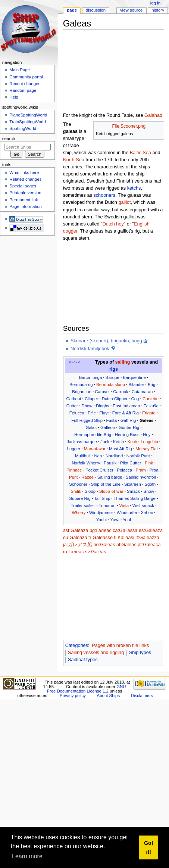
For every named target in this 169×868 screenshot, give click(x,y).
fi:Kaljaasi (124, 538)
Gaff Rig (128, 420)
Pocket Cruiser (99, 470)
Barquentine (134, 377)
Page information (26, 206)
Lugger (74, 449)
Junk (105, 442)
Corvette (151, 399)
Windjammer (101, 513)
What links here (24, 172)
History (158, 10)
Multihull (83, 456)
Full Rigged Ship (87, 420)
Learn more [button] (27, 856)
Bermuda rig (81, 385)
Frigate (149, 413)
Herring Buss (127, 435)
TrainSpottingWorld (27, 122)
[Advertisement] (101, 72)
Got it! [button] (149, 847)
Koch (132, 442)
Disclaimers (142, 696)
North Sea (74, 160)
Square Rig (80, 498)
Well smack (143, 505)
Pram (141, 470)
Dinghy (103, 406)
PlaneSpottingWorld (28, 115)
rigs (114, 369)
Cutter (72, 406)
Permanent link (24, 200)
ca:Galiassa (125, 531)
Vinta (124, 505)
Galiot (91, 427)
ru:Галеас (73, 552)
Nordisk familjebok (90, 349)
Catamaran (142, 392)
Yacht (101, 520)
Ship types (140, 653)
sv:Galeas (96, 552)
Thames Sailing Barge (135, 498)
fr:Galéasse (101, 538)
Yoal (127, 520)
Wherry (79, 513)
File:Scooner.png (129, 126)
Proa (154, 470)
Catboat (73, 399)
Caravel (102, 392)
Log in (155, 3)
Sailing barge (110, 477)
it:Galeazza (147, 538)
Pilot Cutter (131, 463)
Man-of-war (95, 449)
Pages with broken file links (120, 645)
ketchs (134, 188)
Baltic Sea (140, 153)
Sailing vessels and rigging (96, 653)
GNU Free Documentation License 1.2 (87, 689)
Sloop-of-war (111, 491)
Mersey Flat (147, 449)
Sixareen (133, 484)
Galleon (108, 427)
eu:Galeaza (75, 538)
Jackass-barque (82, 442)
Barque (112, 377)
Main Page (20, 70)
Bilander (136, 385)
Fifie (92, 413)
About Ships (109, 696)
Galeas (146, 420)
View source (131, 10)
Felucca (77, 413)
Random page (23, 90)
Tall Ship (102, 498)
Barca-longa (91, 377)
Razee (87, 477)
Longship (149, 442)
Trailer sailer (82, 505)
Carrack (121, 392)
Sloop (90, 491)
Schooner (78, 484)
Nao (98, 456)
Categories (77, 645)
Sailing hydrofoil (141, 477)
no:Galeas (104, 545)
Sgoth (150, 484)
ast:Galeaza (76, 531)
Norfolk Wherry (86, 463)
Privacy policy (73, 696)
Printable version (25, 193)
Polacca (124, 470)
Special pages (23, 186)
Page (72, 10)
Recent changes (25, 84)
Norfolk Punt (138, 456)
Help (14, 97)
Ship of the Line (106, 484)
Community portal (26, 77)
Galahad (153, 115)
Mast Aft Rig (121, 449)
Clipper (91, 399)
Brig (151, 385)
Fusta (112, 420)
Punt (73, 477)
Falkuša (151, 406)
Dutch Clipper (115, 399)
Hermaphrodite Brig (93, 435)
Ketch (118, 442)
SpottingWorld (23, 128)
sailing (123, 362)
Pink (149, 463)
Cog (135, 399)
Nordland (114, 456)
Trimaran (107, 505)
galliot (124, 202)
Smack (133, 491)
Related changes (25, 179)
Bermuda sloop (111, 385)
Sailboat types (83, 660)
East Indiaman (126, 406)
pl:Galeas (126, 545)
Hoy (147, 435)
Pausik (110, 463)
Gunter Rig (129, 427)
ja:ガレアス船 (78, 545)
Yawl (115, 520)
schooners (104, 195)
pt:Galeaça (149, 545)
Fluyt (104, 413)
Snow (149, 491)
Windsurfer (127, 513)
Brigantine (82, 392)
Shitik (76, 491)
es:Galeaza (151, 531)
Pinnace (74, 470)
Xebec (147, 513)
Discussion (96, 10)
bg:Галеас (101, 531)
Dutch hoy (113, 224)
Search (9, 139)
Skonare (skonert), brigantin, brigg (106, 341)
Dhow (87, 406)
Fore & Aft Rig (126, 413)
